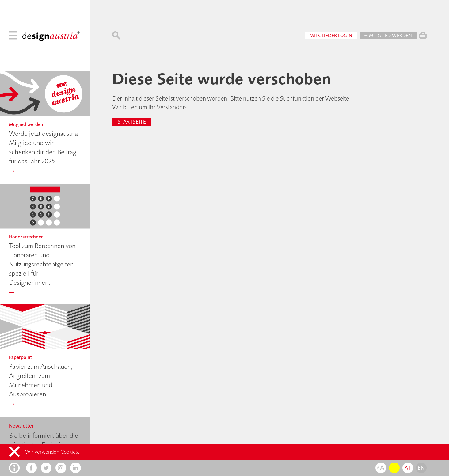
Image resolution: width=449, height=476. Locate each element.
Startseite (132, 122)
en (421, 468)
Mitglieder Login (331, 34)
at (408, 468)
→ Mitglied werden (388, 34)
